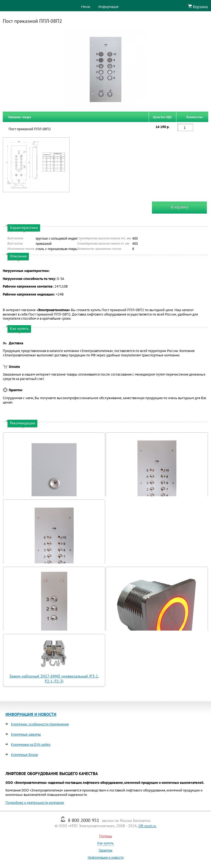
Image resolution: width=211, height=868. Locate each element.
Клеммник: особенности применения (40, 724)
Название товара (20, 117)
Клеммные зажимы (26, 734)
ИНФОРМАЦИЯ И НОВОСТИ (31, 714)
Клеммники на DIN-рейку (31, 744)
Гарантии (105, 850)
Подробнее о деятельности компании (35, 803)
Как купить (105, 843)
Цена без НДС (163, 117)
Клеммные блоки (24, 755)
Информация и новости (106, 857)
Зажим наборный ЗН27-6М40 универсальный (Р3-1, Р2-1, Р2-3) (54, 679)
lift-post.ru (147, 826)
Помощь (106, 836)
